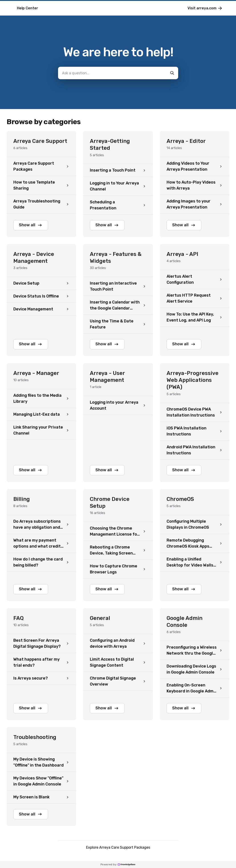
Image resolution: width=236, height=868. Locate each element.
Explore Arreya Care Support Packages (118, 847)
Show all (31, 225)
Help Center (27, 8)
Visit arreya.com (205, 8)
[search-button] (172, 73)
